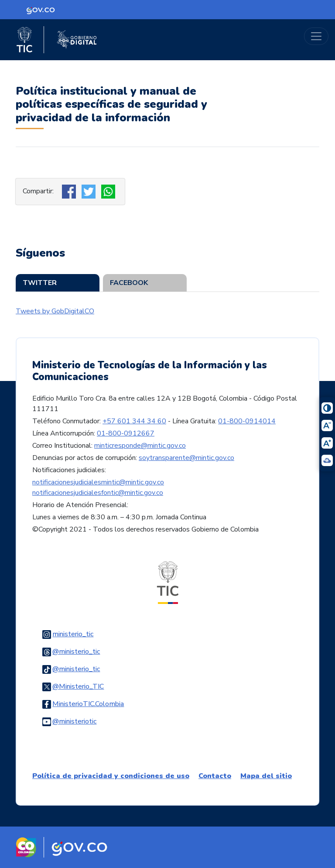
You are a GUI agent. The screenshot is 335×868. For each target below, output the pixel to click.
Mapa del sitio (266, 776)
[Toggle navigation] (316, 36)
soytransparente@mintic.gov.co (186, 458)
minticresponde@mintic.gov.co (140, 446)
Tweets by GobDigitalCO (55, 311)
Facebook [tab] (129, 283)
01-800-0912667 (126, 433)
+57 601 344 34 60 (134, 421)
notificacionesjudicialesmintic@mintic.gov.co (98, 482)
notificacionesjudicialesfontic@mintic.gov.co (98, 493)
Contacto (215, 776)
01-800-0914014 (247, 421)
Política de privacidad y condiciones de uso (111, 776)
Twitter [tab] (40, 283)
